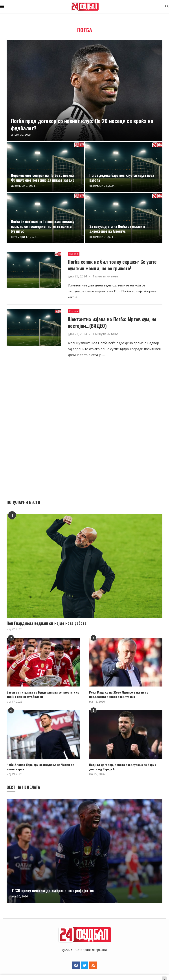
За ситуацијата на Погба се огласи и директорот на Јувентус (117, 229)
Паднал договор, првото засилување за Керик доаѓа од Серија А (122, 767)
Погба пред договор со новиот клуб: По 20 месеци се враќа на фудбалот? (82, 124)
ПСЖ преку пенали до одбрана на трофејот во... (55, 891)
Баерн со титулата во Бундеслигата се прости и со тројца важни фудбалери (43, 694)
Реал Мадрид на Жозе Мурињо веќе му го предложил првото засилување (119, 694)
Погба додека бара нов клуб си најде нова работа (122, 178)
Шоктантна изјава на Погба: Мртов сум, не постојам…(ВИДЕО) (112, 322)
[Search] (167, 7)
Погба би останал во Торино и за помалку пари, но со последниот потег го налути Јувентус (43, 226)
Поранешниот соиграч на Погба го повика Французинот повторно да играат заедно (43, 178)
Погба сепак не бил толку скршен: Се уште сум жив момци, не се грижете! (112, 265)
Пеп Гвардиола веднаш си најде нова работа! (47, 623)
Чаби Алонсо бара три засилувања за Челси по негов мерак (40, 767)
